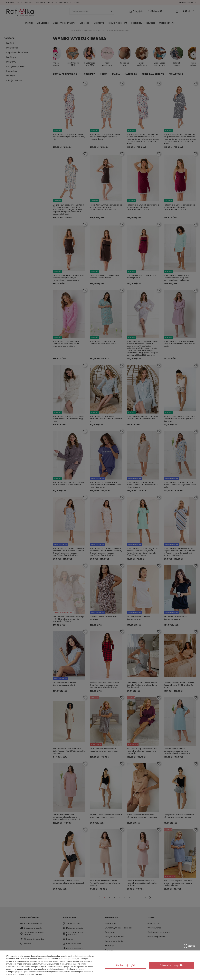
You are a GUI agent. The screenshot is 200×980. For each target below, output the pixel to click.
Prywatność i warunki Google (18, 966)
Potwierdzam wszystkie (171, 965)
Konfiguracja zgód (125, 965)
